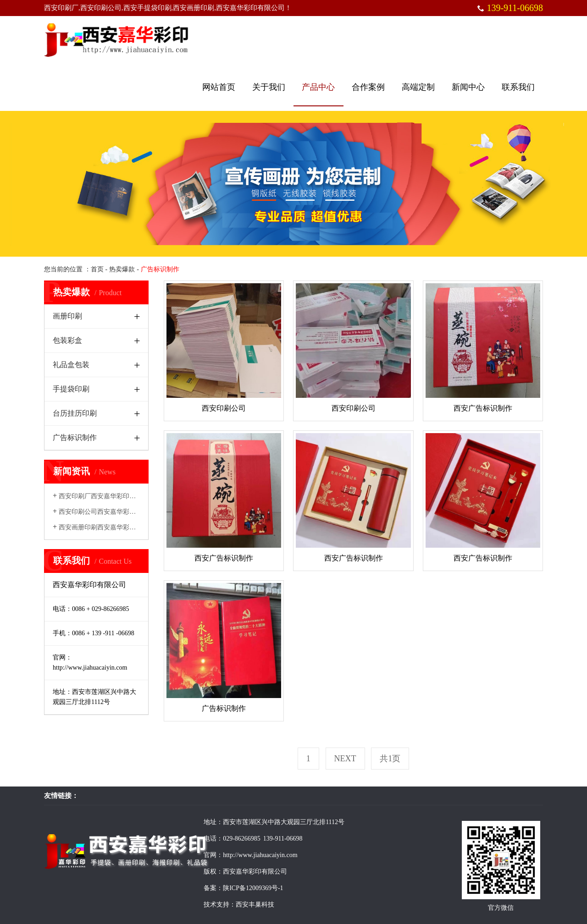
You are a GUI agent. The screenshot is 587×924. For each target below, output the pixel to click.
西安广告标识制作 (483, 408)
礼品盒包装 (71, 365)
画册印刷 (67, 316)
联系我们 (518, 87)
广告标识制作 (75, 437)
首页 (97, 269)
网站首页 (219, 87)
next (345, 759)
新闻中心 (468, 87)
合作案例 (368, 87)
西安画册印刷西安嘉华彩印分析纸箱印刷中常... (122, 527)
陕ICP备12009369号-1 (253, 888)
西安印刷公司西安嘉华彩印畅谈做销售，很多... (122, 512)
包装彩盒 (67, 340)
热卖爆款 (122, 269)
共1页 (390, 759)
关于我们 (269, 87)
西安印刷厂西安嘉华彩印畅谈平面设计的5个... (121, 496)
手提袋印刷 (71, 389)
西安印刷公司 (224, 408)
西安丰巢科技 (255, 905)
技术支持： (220, 905)
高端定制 (418, 87)
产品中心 (318, 87)
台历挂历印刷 (75, 413)
